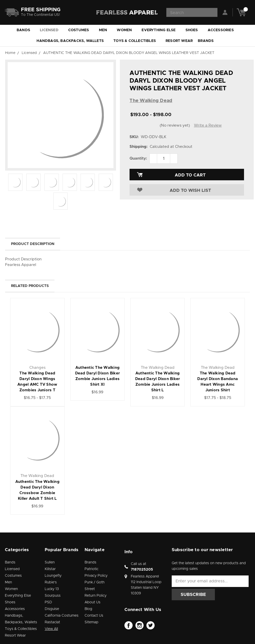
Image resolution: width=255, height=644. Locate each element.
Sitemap (91, 622)
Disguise (52, 609)
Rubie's (51, 582)
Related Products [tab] (30, 286)
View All (51, 629)
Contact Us (94, 616)
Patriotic (91, 569)
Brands (208, 41)
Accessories (223, 30)
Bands (26, 30)
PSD (48, 602)
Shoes (194, 30)
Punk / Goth (95, 582)
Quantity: (138, 158)
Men (105, 30)
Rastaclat (52, 622)
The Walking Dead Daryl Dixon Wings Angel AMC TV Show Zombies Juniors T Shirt (37, 385)
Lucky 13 (52, 589)
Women (127, 30)
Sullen (50, 562)
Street (90, 589)
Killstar (50, 569)
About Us (92, 602)
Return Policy (96, 596)
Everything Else (161, 30)
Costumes (81, 30)
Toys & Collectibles (137, 41)
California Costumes (62, 616)
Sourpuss (53, 596)
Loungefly (53, 576)
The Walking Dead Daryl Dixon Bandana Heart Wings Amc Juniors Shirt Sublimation (218, 385)
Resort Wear (179, 41)
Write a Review (208, 125)
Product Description (33, 244)
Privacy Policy (96, 576)
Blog (88, 609)
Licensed (51, 30)
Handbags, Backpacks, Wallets (72, 41)
